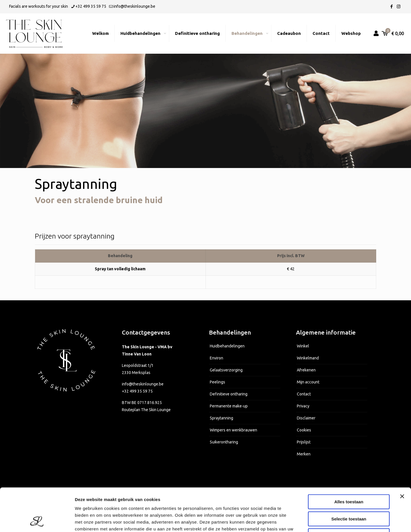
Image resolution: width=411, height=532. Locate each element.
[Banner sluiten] (402, 456)
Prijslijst (304, 442)
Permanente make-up (229, 406)
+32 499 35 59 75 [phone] (91, 6)
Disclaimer (306, 418)
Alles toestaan (349, 461)
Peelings (217, 382)
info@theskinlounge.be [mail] (134, 6)
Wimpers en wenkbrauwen (233, 430)
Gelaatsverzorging (226, 370)
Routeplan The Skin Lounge (146, 410)
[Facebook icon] (391, 6)
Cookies (304, 430)
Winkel (303, 346)
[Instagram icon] (399, 6)
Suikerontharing (224, 442)
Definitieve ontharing (229, 394)
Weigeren (349, 495)
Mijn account (308, 382)
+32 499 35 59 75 (137, 391)
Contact (304, 394)
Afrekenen (306, 370)
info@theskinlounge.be (143, 384)
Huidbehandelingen (227, 346)
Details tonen (308, 521)
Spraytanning (221, 418)
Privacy (303, 406)
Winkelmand (308, 358)
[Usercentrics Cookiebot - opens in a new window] (37, 521)
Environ (216, 358)
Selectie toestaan (349, 478)
